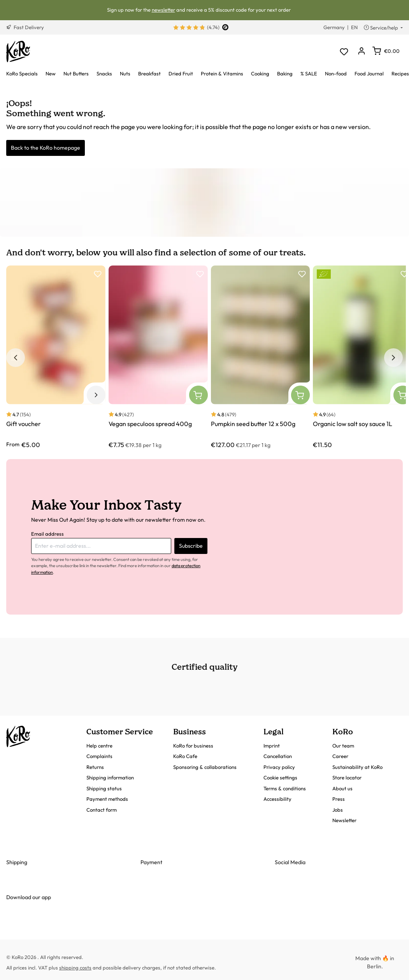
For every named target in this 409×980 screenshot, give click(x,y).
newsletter (163, 10)
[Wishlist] (344, 52)
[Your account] (361, 52)
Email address (47, 534)
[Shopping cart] (386, 51)
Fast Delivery (25, 27)
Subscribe (191, 546)
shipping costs (75, 968)
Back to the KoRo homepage (46, 148)
